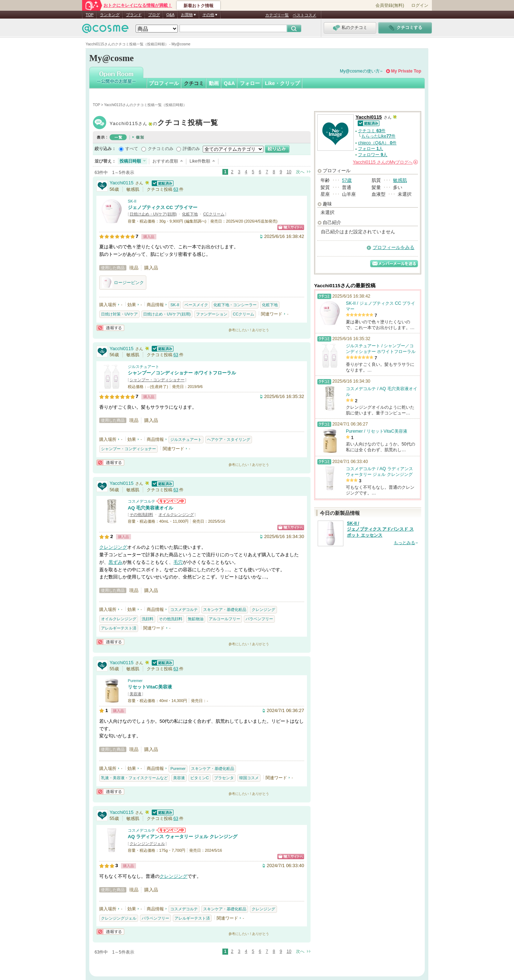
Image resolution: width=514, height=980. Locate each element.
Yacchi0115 (164, 123)
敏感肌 (400, 180)
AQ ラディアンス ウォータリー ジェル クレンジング (183, 837)
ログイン (420, 5)
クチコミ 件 (372, 131)
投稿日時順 (130, 161)
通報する (110, 328)
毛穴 (178, 562)
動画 (214, 83)
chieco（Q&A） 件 (377, 143)
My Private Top (406, 71)
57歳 (347, 180)
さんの (386, 162)
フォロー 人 (371, 149)
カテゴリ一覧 (277, 15)
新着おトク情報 (198, 6)
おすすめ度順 (165, 161)
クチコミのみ (161, 149)
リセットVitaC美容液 (150, 687)
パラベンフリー (259, 619)
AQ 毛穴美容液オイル (150, 508)
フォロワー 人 (373, 155)
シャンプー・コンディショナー (157, 380)
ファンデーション (212, 314)
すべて (132, 149)
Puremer (135, 681)
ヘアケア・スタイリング (229, 439)
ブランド (134, 15)
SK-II (132, 201)
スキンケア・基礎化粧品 (225, 610)
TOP (90, 15)
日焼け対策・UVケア (119, 314)
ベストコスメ (304, 15)
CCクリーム (214, 214)
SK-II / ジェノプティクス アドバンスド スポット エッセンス (380, 529)
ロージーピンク (123, 283)
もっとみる (404, 543)
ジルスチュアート (143, 367)
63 (176, 189)
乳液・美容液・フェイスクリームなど (134, 778)
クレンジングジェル (147, 844)
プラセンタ (224, 778)
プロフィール (164, 83)
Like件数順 (200, 161)
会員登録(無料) (390, 5)
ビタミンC (200, 778)
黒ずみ (115, 562)
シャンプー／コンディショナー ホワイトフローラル (182, 373)
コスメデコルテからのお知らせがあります (171, 501)
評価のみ (191, 149)
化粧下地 (190, 214)
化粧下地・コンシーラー (235, 305)
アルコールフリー (225, 619)
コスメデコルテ (142, 501)
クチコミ (194, 83)
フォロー (250, 83)
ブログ (154, 15)
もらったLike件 (378, 136)
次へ (300, 172)
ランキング (110, 15)
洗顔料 (148, 619)
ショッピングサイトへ (291, 227)
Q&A (170, 15)
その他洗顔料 (141, 514)
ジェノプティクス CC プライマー (163, 207)
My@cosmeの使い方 (360, 71)
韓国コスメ (249, 778)
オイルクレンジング (176, 514)
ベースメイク (196, 305)
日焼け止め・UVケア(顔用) (153, 214)
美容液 (135, 694)
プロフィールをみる (394, 247)
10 (289, 172)
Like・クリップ (282, 83)
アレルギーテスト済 (119, 628)
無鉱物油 (196, 619)
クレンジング (113, 547)
